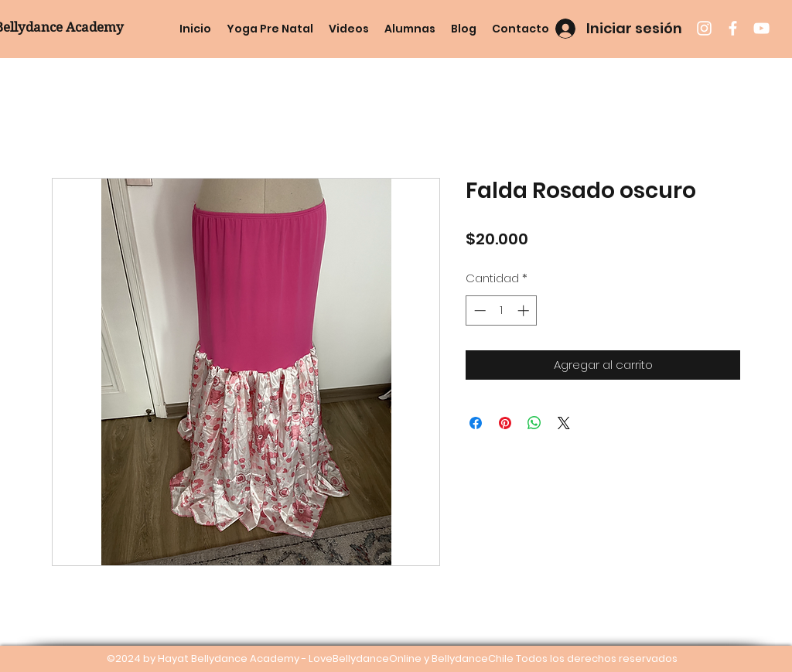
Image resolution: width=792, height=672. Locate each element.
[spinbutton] (502, 310)
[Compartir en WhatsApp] (534, 423)
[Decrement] (478, 310)
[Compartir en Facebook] (476, 423)
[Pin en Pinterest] (505, 423)
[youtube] (761, 28)
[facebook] (733, 28)
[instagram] (704, 28)
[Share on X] (564, 423)
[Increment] (525, 310)
